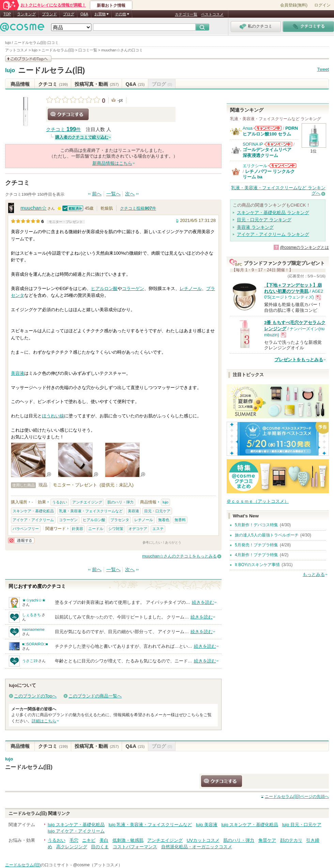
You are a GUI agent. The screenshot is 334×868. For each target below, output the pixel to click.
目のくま (100, 847)
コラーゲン (133, 288)
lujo (10, 70)
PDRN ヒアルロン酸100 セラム (270, 131)
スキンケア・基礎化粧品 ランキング (273, 213)
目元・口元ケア (157, 511)
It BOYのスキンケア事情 (257, 565)
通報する (21, 540)
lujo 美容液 (207, 825)
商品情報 (20, 84)
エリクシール (255, 166)
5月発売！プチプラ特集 (256, 545)
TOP (7, 14)
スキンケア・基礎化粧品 (33, 511)
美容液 (18, 373)
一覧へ (113, 194)
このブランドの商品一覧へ (95, 696)
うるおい (60, 502)
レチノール (191, 288)
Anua (248, 128)
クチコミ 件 (63, 130)
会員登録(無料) (294, 5)
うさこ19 (30, 661)
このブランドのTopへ (35, 696)
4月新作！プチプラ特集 (256, 555)
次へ (130, 194)
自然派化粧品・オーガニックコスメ (197, 847)
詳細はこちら (44, 721)
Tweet (323, 69)
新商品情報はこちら (112, 163)
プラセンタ (120, 520)
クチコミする (68, 114)
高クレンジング (72, 847)
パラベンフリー (26, 529)
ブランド (49, 14)
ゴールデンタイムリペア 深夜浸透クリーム (269, 152)
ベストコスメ (212, 14)
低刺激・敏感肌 (128, 840)
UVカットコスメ (203, 840)
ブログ (69, 14)
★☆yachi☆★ (34, 600)
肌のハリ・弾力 (120, 502)
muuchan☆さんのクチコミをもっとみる (179, 556)
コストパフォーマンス (135, 847)
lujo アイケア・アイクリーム (76, 831)
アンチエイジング (87, 502)
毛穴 (74, 840)
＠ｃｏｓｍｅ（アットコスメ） (258, 501)
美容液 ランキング (255, 227)
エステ (158, 529)
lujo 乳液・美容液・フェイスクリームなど (150, 825)
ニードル (96, 529)
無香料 (180, 520)
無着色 (164, 520)
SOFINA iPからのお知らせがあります (278, 144)
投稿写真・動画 (97, 84)
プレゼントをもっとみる (299, 360)
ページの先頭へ (297, 797)
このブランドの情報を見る (28, 59)
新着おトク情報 (111, 5)
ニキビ (89, 840)
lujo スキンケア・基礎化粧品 (76, 825)
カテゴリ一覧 (186, 14)
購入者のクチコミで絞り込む (82, 137)
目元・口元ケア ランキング (264, 220)
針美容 (78, 529)
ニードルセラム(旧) (52, 70)
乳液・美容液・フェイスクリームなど (91, 511)
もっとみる (314, 574)
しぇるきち (32, 615)
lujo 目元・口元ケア (302, 825)
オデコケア (138, 529)
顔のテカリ (291, 840)
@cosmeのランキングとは (304, 247)
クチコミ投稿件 (138, 208)
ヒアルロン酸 (104, 288)
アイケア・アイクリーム (33, 520)
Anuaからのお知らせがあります (268, 128)
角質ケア (267, 840)
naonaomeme (33, 629)
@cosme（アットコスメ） (98, 865)
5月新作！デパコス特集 (256, 525)
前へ (97, 194)
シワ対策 (116, 529)
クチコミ (53, 84)
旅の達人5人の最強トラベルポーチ (267, 535)
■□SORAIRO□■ (35, 644)
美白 (104, 840)
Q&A (84, 14)
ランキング (26, 14)
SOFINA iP (253, 144)
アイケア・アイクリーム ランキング (273, 234)
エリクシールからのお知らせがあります (282, 166)
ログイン (322, 5)
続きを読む (203, 602)
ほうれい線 (53, 416)
